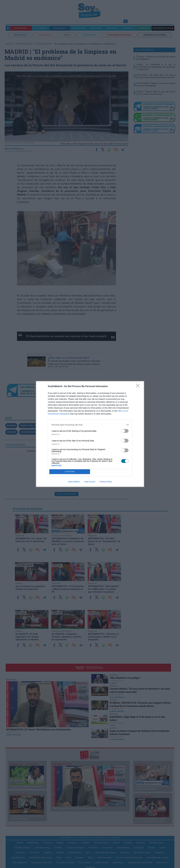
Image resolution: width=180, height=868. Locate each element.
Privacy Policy (106, 482)
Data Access (90, 482)
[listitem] (90, 425)
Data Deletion (74, 482)
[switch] (125, 431)
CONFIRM (70, 472)
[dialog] (90, 434)
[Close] (139, 386)
